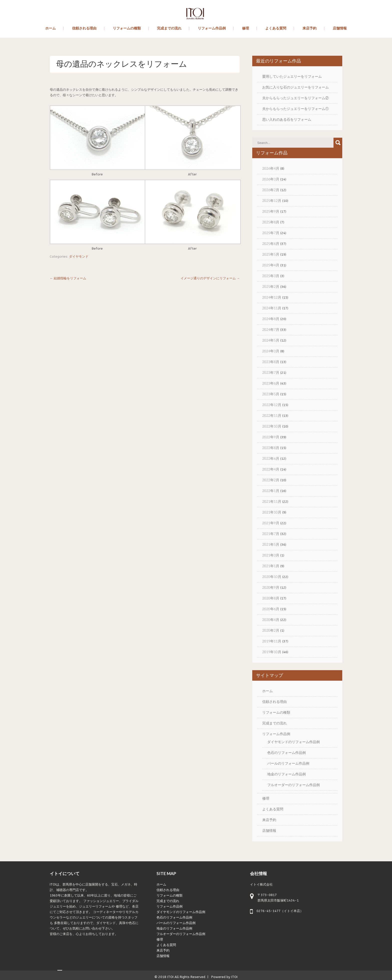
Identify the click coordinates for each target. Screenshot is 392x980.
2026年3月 (271, 179)
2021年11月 (272, 501)
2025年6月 (271, 244)
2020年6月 (271, 609)
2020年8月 (271, 598)
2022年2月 (271, 480)
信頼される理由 (84, 28)
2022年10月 (272, 426)
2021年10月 (272, 512)
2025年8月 (271, 222)
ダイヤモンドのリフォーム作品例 (293, 742)
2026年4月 (271, 168)
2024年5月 (271, 340)
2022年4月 (271, 469)
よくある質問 (276, 28)
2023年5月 (271, 394)
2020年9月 (271, 587)
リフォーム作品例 (212, 28)
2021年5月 (271, 544)
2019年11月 (272, 641)
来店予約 (309, 28)
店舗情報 (340, 28)
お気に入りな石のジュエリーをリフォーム (295, 87)
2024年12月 (272, 297)
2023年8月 (271, 362)
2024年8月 (271, 319)
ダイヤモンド (79, 256)
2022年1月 (271, 491)
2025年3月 (271, 276)
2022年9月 (271, 437)
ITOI (170, 977)
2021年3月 (271, 555)
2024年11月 (272, 308)
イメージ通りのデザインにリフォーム (210, 278)
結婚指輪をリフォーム (68, 278)
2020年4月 (271, 620)
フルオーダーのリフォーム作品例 (293, 785)
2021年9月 (271, 523)
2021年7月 (271, 534)
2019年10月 (272, 652)
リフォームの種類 (127, 28)
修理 (245, 28)
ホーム (50, 28)
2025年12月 (272, 201)
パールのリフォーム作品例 (288, 763)
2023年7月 (271, 372)
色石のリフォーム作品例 (286, 752)
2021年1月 (271, 566)
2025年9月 (271, 211)
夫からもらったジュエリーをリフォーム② (295, 98)
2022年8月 (271, 448)
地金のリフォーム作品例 (286, 774)
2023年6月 (271, 383)
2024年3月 (271, 351)
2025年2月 (271, 286)
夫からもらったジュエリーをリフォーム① (295, 109)
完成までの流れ (169, 28)
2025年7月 (271, 233)
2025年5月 (271, 254)
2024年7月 (271, 329)
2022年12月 (272, 405)
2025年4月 (271, 265)
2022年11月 (272, 415)
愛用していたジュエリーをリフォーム (292, 76)
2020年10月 (272, 577)
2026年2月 (271, 190)
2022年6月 (271, 458)
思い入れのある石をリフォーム (287, 119)
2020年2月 (271, 630)
